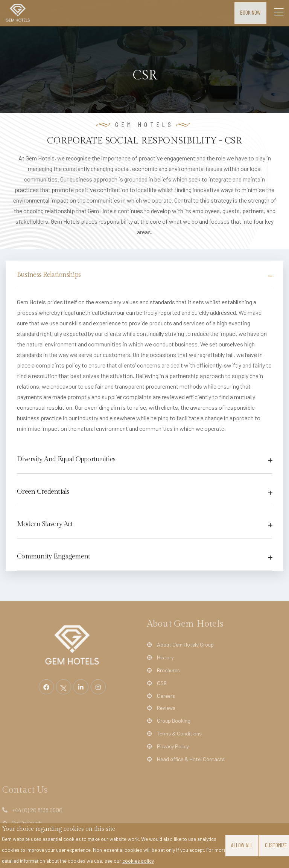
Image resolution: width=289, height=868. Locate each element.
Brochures (164, 670)
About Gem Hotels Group (180, 645)
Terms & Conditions (174, 734)
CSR (157, 683)
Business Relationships (49, 275)
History (160, 657)
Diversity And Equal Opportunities (66, 459)
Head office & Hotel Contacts (186, 759)
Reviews (161, 708)
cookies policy (138, 861)
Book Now (250, 12)
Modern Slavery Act (45, 524)
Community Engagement (54, 556)
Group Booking (169, 721)
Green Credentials (43, 492)
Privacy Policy (168, 746)
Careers (161, 696)
